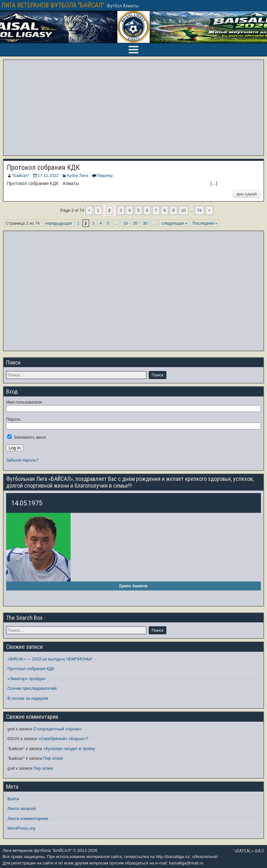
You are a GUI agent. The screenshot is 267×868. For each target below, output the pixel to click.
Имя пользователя (24, 402)
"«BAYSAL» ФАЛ (248, 851)
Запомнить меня (27, 437)
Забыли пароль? (22, 460)
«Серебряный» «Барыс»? (63, 739)
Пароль (13, 419)
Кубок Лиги (78, 176)
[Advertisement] (133, 108)
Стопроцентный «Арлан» (58, 729)
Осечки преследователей (32, 688)
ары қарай (247, 194)
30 (145, 223)
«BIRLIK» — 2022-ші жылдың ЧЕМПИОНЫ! (50, 659)
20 (135, 223)
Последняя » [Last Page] (205, 223)
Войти (13, 799)
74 (199, 210)
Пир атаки (53, 758)
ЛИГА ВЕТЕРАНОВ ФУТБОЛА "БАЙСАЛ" (53, 5)
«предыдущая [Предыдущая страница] (58, 223)
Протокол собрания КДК (43, 167)
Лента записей (22, 809)
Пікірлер (105, 176)
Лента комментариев (28, 819)
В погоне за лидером (28, 698)
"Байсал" (21, 176)
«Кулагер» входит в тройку (69, 749)
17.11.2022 (48, 176)
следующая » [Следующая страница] (174, 223)
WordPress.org (21, 828)
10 (183, 210)
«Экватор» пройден (26, 679)
